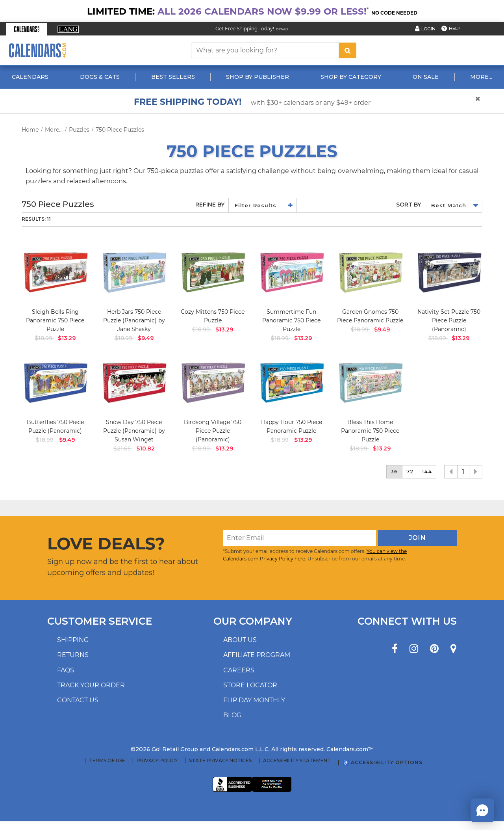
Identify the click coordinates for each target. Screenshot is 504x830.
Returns (73, 655)
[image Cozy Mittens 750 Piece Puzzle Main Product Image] (213, 272)
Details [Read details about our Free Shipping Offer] (282, 29)
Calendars (30, 77)
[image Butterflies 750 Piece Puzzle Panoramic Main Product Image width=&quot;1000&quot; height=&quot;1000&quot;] (55, 382)
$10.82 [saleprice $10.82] (145, 448)
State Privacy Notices (220, 761)
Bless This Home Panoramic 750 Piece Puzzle (370, 431)
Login (428, 29)
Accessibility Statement (297, 761)
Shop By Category (351, 77)
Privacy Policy (157, 761)
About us (240, 640)
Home (30, 130)
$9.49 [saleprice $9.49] (146, 338)
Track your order (91, 685)
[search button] (348, 50)
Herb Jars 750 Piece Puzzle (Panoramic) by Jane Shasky (134, 320)
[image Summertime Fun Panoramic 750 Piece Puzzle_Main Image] (291, 272)
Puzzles (79, 130)
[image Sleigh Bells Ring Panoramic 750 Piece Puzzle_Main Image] (55, 272)
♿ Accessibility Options (383, 762)
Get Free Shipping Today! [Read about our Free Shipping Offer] (245, 29)
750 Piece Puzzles (120, 130)
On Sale (426, 77)
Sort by (409, 205)
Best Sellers (173, 77)
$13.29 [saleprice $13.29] (67, 338)
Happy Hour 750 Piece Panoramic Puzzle (292, 426)
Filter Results (256, 205)
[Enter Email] (299, 538)
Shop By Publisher (258, 77)
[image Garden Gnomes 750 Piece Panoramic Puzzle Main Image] (370, 272)
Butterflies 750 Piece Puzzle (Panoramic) (55, 426)
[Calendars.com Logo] (37, 50)
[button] (27, 29)
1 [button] (463, 472)
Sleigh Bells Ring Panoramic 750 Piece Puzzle (55, 320)
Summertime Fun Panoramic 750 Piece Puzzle (291, 320)
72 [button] (410, 471)
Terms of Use (107, 761)
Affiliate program (257, 655)
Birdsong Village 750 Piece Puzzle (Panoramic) (213, 431)
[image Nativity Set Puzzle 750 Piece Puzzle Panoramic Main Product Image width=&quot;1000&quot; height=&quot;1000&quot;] (449, 272)
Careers (239, 670)
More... (481, 77)
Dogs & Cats (100, 77)
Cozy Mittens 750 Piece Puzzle (213, 316)
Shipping (73, 640)
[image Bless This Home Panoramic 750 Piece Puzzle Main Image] (370, 382)
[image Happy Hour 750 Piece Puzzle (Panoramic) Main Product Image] (291, 382)
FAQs (66, 670)
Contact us (78, 700)
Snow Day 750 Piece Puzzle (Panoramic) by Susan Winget (134, 431)
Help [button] (455, 28)
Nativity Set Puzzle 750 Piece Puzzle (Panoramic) (449, 320)
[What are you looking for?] (265, 50)
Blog (232, 715)
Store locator (250, 685)
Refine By (210, 205)
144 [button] (427, 471)
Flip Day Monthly (254, 700)
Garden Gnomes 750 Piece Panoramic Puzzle (370, 316)
